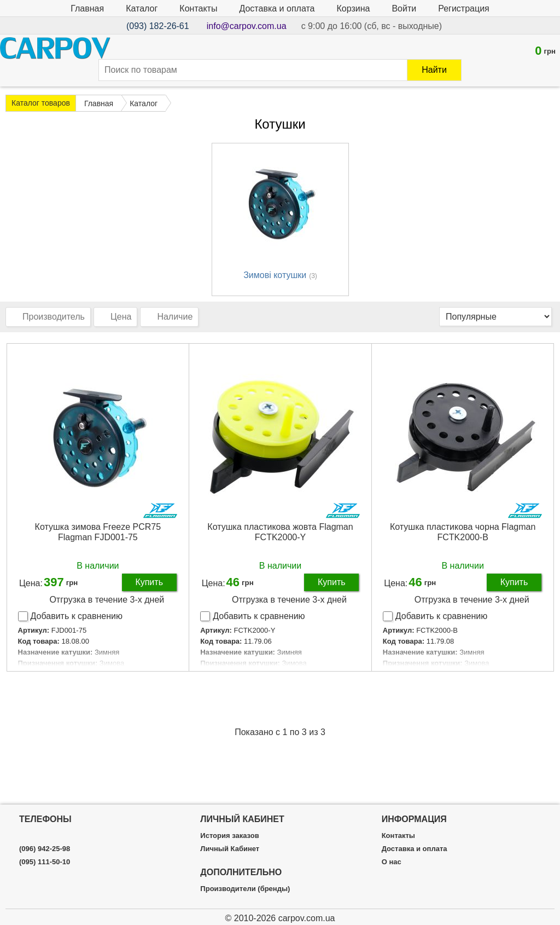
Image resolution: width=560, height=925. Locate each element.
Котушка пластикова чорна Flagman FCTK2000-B (463, 532)
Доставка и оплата (277, 8)
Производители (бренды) (245, 889)
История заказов (229, 836)
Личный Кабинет (230, 849)
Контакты (198, 8)
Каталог (142, 8)
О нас (392, 862)
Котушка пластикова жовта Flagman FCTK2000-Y (280, 532)
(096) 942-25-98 (45, 849)
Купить (149, 582)
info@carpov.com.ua (247, 26)
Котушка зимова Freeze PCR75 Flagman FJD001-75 (98, 532)
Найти (434, 70)
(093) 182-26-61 (158, 26)
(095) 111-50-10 (45, 862)
